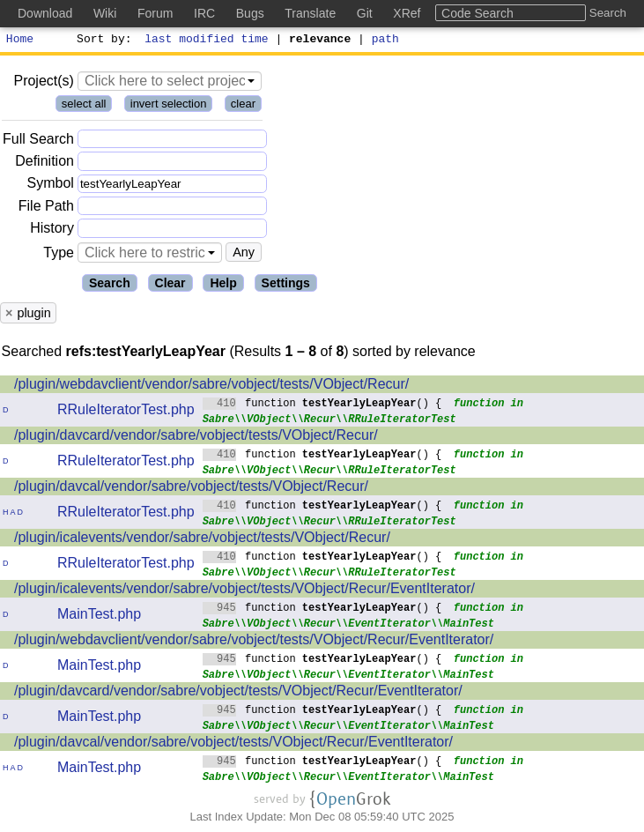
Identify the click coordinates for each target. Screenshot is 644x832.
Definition (44, 163)
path (385, 41)
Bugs (250, 13)
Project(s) (43, 83)
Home (20, 41)
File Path (46, 208)
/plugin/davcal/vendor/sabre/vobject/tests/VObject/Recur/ (191, 489)
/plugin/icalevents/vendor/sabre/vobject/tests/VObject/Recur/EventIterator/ (244, 591)
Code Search (477, 13)
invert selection (169, 106)
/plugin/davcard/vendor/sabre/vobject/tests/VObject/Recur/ (196, 438)
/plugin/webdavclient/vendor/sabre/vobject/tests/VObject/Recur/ (211, 386)
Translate (310, 13)
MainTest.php (99, 617)
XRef (407, 13)
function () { (322, 405)
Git (365, 13)
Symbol (51, 186)
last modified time (207, 41)
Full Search (38, 141)
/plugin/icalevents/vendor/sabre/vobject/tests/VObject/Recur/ (202, 540)
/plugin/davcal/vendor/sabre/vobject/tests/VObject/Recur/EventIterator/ (233, 744)
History (52, 230)
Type (59, 255)
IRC (204, 13)
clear (243, 106)
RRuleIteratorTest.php (126, 412)
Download (45, 13)
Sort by (102, 41)
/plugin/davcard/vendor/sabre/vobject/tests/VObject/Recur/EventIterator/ (238, 693)
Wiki (105, 13)
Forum (155, 13)
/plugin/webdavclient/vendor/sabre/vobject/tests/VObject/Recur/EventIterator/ (254, 642)
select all (84, 106)
